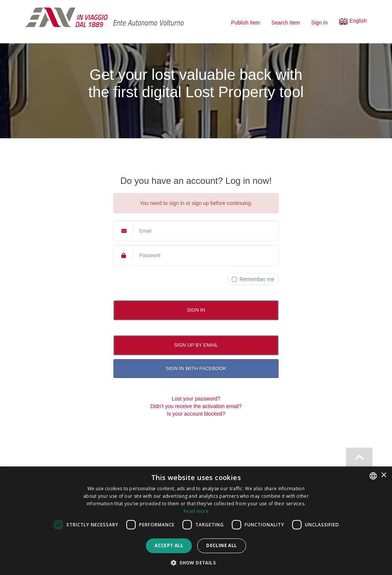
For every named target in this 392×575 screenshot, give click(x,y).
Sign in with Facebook (196, 368)
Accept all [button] (169, 545)
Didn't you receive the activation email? (196, 406)
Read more (196, 511)
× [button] (384, 475)
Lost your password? (196, 399)
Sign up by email (196, 345)
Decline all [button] (221, 545)
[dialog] (196, 521)
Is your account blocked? (196, 414)
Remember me (253, 279)
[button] (353, 22)
